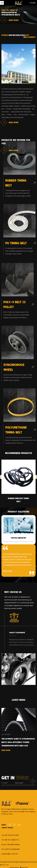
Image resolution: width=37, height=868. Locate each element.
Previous (2, 477)
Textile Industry (18, 538)
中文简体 (33, 3)
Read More (6, 750)
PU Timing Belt (16, 243)
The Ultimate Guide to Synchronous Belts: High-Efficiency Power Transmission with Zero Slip (18, 742)
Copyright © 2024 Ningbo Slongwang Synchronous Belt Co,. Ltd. (18, 863)
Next (35, 477)
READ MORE (7, 571)
